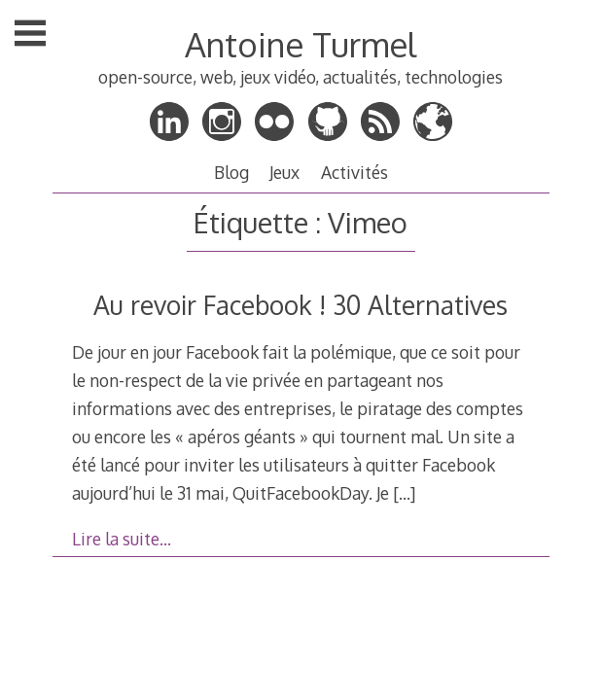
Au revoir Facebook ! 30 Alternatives (301, 305)
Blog (231, 172)
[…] (404, 493)
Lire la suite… (122, 539)
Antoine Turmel (301, 44)
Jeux (284, 172)
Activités (354, 172)
